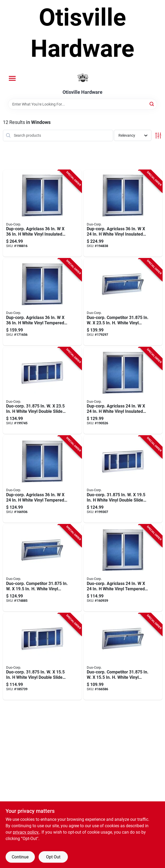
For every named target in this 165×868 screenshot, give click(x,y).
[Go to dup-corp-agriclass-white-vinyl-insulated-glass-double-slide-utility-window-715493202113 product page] (123, 391)
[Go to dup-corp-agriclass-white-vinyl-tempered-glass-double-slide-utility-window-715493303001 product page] (42, 302)
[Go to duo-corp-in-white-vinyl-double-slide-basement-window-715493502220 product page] (42, 391)
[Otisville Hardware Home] (82, 78)
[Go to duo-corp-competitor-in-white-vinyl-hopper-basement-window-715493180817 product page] (42, 568)
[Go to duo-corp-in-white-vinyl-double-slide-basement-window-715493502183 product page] (123, 479)
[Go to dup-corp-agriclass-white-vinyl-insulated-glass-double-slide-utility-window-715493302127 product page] (123, 213)
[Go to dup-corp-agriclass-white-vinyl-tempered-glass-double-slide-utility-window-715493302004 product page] (42, 479)
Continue (20, 857)
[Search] (152, 104)
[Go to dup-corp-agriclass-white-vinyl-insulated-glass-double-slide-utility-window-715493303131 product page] (42, 213)
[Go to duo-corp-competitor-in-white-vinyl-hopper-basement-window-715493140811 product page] (123, 657)
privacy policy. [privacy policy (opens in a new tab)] (26, 832)
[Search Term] (82, 104)
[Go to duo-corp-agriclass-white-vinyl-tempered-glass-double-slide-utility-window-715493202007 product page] (123, 568)
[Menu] (12, 78)
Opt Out (53, 857)
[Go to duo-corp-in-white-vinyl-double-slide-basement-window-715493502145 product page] (42, 657)
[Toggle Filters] (158, 136)
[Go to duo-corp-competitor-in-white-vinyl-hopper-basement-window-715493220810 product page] (123, 302)
